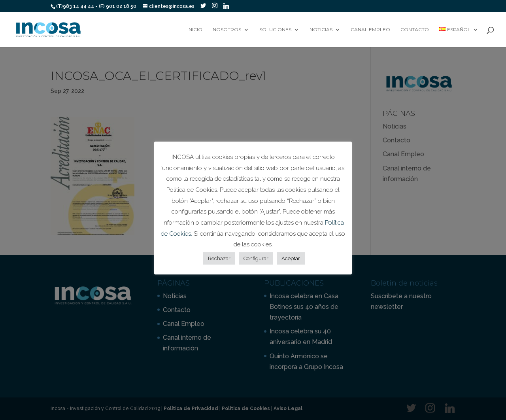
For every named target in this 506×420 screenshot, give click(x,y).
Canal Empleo (370, 30)
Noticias (321, 30)
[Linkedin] (226, 6)
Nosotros (227, 30)
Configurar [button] (256, 258)
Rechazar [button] (219, 258)
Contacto (415, 30)
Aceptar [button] (291, 258)
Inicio (195, 30)
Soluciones (275, 30)
